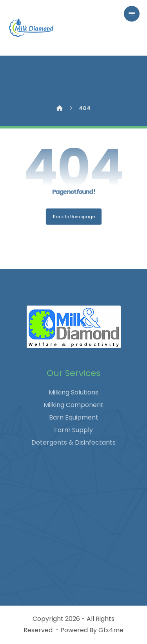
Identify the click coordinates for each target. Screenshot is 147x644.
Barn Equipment (74, 417)
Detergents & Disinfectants (73, 442)
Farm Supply (73, 430)
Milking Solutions (73, 392)
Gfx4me (111, 630)
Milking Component (73, 405)
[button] (132, 14)
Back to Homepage (73, 216)
